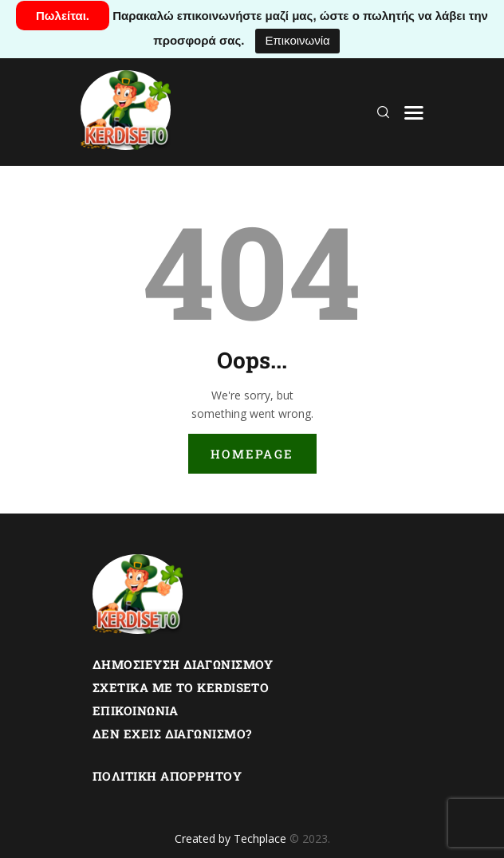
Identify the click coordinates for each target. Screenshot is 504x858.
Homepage (252, 454)
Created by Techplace (230, 838)
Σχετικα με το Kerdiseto (181, 687)
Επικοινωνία (297, 40)
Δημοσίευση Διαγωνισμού (183, 664)
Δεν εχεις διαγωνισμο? (172, 734)
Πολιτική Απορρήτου (167, 776)
